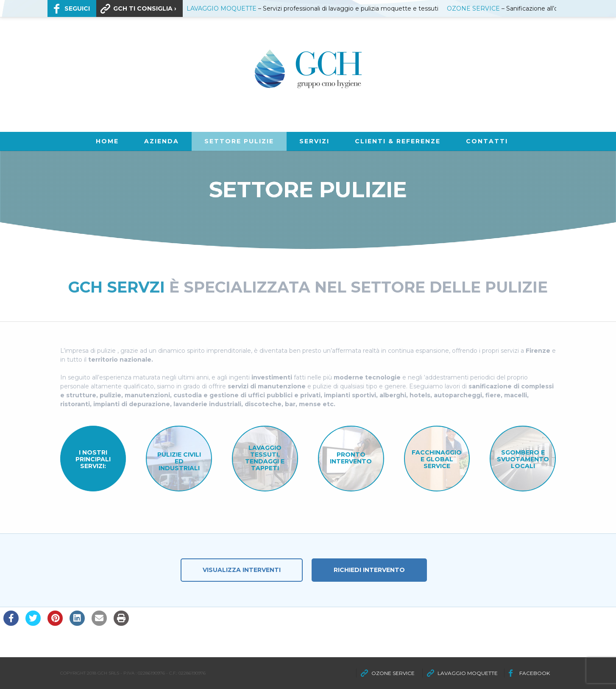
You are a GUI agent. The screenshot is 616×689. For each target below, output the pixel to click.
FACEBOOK (535, 673)
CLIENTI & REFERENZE (398, 141)
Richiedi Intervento (369, 570)
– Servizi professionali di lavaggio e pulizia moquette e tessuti (312, 8)
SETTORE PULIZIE (239, 141)
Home (107, 141)
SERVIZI (314, 141)
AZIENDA (162, 141)
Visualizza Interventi (242, 570)
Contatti (487, 141)
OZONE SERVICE (393, 673)
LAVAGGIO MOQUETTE (468, 673)
